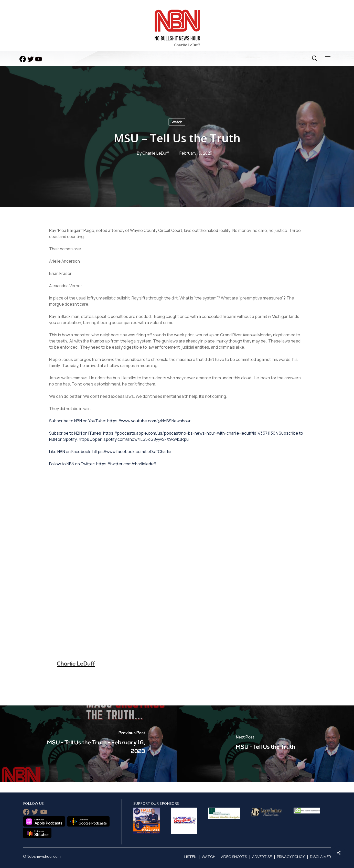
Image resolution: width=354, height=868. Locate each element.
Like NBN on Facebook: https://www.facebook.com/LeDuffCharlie (110, 452)
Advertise (262, 857)
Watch (177, 122)
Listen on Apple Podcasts (44, 821)
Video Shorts (234, 857)
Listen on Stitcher (37, 833)
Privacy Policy (291, 857)
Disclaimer (320, 857)
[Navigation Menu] (328, 58)
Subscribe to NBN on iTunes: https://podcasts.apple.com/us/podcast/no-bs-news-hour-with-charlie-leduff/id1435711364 (164, 433)
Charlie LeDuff (156, 153)
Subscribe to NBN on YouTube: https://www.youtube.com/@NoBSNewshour (120, 421)
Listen (190, 857)
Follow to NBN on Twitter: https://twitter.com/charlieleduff (103, 464)
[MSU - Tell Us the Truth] (266, 744)
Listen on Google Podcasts (88, 821)
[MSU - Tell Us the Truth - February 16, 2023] (89, 744)
